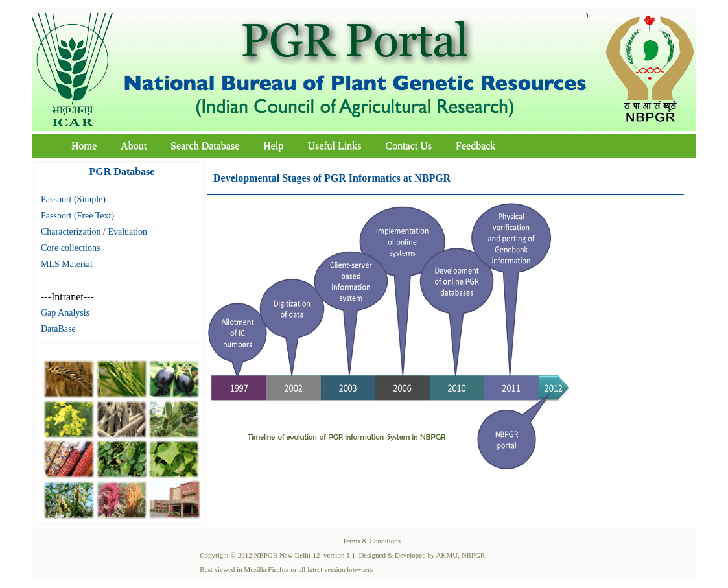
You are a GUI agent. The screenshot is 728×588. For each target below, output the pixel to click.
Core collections (70, 248)
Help (273, 146)
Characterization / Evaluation (94, 232)
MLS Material (67, 264)
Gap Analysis (65, 313)
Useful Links (334, 146)
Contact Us (409, 146)
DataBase (58, 329)
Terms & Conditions (371, 541)
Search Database (205, 146)
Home (84, 146)
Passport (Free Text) (77, 216)
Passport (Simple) (73, 199)
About (134, 146)
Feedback (476, 146)
